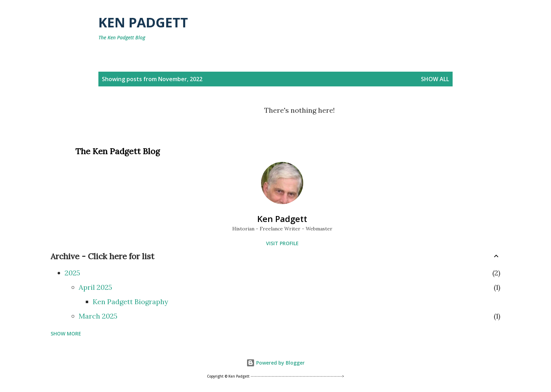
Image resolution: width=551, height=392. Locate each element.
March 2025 (98, 316)
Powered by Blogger (275, 363)
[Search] (419, 22)
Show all (435, 79)
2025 (72, 273)
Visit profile (282, 243)
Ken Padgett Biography (131, 302)
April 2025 (95, 287)
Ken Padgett (143, 22)
